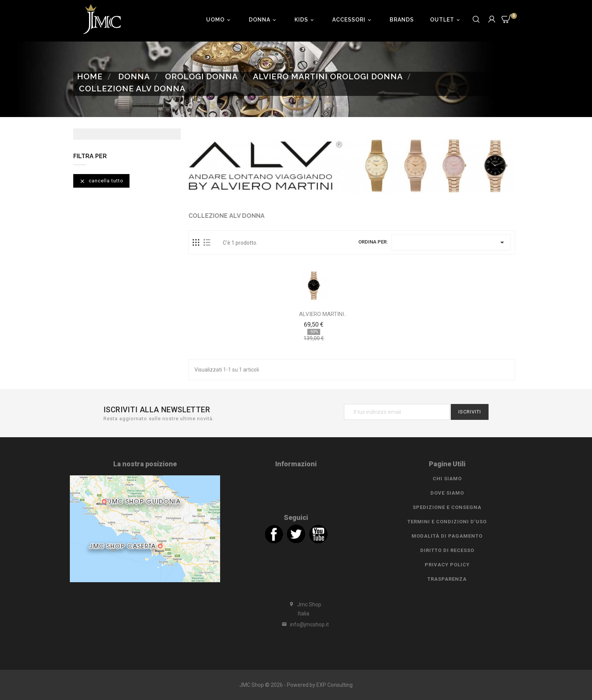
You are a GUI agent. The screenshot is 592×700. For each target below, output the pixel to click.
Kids (305, 20)
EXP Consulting (335, 685)
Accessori (353, 20)
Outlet (446, 20)
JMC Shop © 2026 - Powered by (278, 685)
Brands (402, 20)
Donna (264, 20)
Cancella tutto (101, 181)
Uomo (219, 20)
